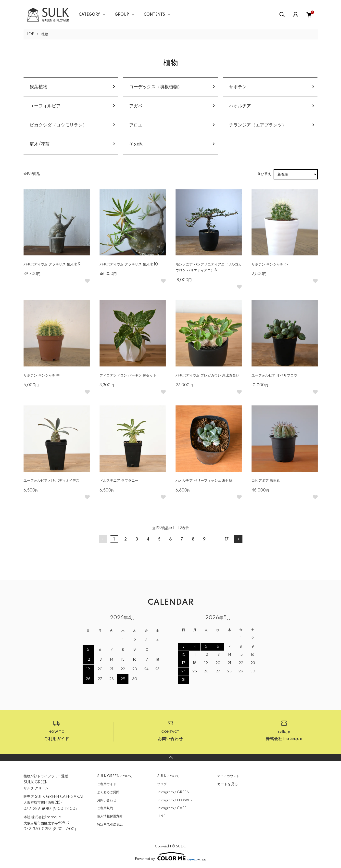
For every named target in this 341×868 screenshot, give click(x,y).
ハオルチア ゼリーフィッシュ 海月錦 (204, 481)
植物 (45, 34)
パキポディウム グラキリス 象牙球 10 (129, 264)
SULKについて (168, 776)
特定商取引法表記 (110, 824)
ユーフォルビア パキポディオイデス (51, 481)
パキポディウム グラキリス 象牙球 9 (52, 264)
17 (227, 540)
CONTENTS (154, 15)
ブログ (162, 784)
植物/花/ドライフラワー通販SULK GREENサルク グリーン (46, 782)
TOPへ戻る (170, 757)
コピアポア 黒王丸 (266, 481)
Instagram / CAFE (172, 808)
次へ (238, 539)
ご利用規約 (105, 808)
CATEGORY (89, 15)
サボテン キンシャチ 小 (270, 264)
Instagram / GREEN (173, 792)
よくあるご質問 (108, 792)
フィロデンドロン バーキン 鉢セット (128, 376)
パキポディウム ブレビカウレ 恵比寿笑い (207, 376)
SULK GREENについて (115, 776)
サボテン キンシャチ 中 (42, 376)
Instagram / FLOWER (175, 800)
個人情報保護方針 (110, 816)
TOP (30, 34)
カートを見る (227, 784)
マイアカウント (228, 776)
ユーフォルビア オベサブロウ (274, 376)
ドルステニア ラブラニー (119, 481)
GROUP (122, 15)
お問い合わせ (107, 800)
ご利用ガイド (107, 784)
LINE (161, 816)
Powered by (171, 856)
